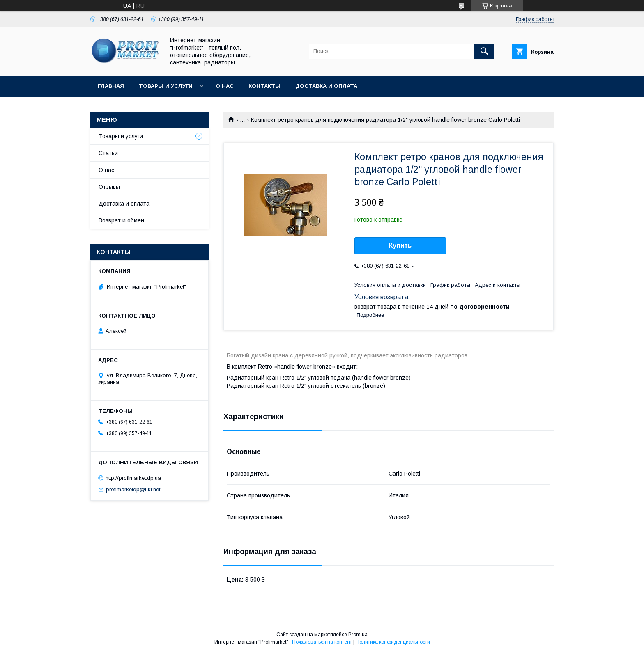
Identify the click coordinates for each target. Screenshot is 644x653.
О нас (225, 86)
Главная (111, 86)
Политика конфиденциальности (393, 642)
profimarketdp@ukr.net (133, 489)
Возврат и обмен (121, 220)
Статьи (108, 153)
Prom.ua (358, 635)
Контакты (264, 86)
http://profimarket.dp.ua (133, 478)
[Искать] (484, 51)
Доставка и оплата (326, 86)
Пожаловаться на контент (322, 642)
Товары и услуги (166, 86)
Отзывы (109, 187)
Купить (400, 246)
